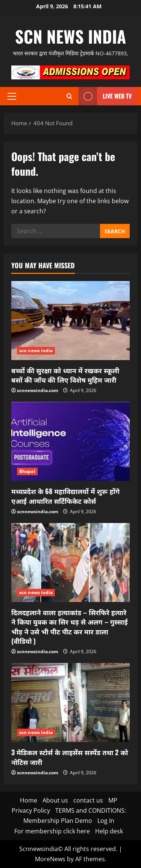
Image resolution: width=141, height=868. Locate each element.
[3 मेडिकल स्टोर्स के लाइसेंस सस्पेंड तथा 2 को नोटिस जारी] (70, 702)
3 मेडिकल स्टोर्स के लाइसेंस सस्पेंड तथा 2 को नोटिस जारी (70, 757)
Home (29, 800)
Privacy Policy (31, 810)
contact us (88, 800)
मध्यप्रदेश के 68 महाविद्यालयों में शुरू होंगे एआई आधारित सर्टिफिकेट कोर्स (65, 496)
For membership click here (52, 831)
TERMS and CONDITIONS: (91, 810)
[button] (12, 96)
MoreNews (50, 859)
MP (113, 800)
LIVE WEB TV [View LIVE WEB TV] (105, 96)
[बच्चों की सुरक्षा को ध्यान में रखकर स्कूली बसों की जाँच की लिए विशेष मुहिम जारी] (70, 321)
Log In (106, 821)
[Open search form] (69, 96)
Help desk (109, 831)
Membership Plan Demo (58, 821)
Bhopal (27, 471)
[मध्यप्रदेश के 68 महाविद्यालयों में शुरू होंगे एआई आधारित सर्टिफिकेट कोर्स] (70, 441)
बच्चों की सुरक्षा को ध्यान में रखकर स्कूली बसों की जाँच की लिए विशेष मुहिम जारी (65, 375)
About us (55, 800)
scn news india (70, 36)
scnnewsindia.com (38, 390)
